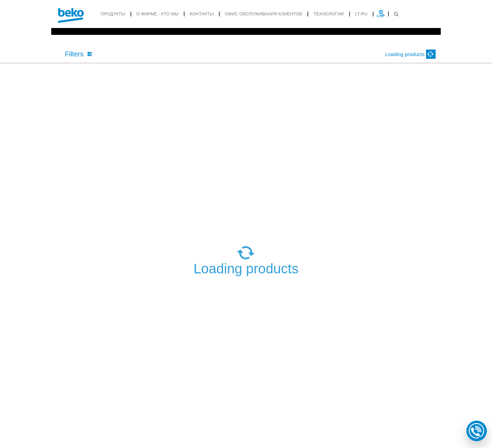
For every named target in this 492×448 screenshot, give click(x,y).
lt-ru (361, 14)
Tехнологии (329, 14)
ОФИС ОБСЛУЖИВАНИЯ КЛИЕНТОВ (263, 14)
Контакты (202, 14)
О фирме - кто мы (158, 14)
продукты (113, 14)
